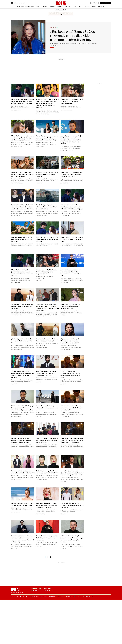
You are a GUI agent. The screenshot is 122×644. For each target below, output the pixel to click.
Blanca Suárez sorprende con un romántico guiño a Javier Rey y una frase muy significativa (22, 138)
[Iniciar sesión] (20, 3)
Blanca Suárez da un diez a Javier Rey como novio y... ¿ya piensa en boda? (72, 239)
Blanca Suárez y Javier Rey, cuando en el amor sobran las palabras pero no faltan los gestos (72, 207)
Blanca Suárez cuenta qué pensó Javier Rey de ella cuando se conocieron (47, 538)
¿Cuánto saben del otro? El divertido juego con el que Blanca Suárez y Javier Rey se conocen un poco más (23, 374)
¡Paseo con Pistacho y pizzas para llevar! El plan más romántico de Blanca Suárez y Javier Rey (72, 440)
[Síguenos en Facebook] (15, 597)
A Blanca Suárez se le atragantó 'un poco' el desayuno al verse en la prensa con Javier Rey (47, 505)
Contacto (47, 589)
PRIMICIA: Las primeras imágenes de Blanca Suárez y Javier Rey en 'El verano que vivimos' (70, 374)
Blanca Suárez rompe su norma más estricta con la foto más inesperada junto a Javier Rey (47, 138)
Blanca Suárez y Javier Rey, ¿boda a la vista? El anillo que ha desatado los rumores (72, 101)
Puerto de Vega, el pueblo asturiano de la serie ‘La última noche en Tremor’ (46, 207)
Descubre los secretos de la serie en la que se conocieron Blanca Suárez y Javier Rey (47, 440)
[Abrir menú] (12, 3)
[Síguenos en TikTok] (21, 597)
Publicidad (35, 591)
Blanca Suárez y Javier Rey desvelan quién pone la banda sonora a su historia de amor (21, 440)
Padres (94, 7)
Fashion (38, 7)
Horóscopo (100, 7)
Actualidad (20, 7)
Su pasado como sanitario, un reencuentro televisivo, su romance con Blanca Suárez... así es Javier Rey (23, 539)
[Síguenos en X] (18, 597)
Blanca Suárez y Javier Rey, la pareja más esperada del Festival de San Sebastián (72, 408)
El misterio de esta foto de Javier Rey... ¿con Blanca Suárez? (47, 340)
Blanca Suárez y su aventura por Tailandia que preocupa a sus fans (23, 504)
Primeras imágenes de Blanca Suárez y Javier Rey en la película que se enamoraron (72, 505)
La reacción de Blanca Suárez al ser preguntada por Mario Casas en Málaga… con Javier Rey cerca (23, 207)
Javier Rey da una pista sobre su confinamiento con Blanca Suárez (47, 472)
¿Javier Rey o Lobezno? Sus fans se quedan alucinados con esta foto (22, 341)
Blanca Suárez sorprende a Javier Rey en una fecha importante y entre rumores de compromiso (23, 101)
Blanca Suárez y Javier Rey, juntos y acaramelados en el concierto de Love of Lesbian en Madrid (22, 273)
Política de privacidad (67, 597)
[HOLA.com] (61, 3)
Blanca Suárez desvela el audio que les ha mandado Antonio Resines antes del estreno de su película (71, 273)
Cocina (52, 7)
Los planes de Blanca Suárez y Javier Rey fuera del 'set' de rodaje (23, 472)
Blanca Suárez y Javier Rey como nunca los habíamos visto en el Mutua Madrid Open (72, 174)
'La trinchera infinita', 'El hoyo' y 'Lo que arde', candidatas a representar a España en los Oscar (23, 408)
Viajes (81, 7)
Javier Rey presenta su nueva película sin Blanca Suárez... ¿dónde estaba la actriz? (46, 373)
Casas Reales (29, 7)
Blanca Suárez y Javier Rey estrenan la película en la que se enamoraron (47, 408)
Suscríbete (106, 3)
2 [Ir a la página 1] (48, 557)
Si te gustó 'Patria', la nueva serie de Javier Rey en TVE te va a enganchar (47, 174)
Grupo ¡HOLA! (48, 591)
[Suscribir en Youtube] (24, 597)
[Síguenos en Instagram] (12, 597)
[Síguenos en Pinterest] (26, 597)
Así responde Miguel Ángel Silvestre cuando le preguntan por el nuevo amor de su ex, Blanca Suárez (72, 539)
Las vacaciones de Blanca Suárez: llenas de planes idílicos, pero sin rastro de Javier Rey (23, 174)
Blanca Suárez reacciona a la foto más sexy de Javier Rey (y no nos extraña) (47, 239)
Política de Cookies (49, 597)
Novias (87, 7)
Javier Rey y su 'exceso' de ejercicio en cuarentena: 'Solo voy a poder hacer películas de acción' (72, 473)
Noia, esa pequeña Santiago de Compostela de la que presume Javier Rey (22, 239)
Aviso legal (35, 597)
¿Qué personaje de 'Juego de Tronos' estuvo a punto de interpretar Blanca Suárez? (70, 341)
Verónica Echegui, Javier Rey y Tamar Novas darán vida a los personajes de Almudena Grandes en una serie (47, 307)
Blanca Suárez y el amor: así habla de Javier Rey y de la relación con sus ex (70, 306)
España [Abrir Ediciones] (94, 3)
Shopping (68, 7)
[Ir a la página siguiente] (51, 557)
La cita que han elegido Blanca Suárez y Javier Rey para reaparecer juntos (46, 272)
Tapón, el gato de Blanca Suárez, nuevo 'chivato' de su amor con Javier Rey (22, 306)
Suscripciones (36, 589)
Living (75, 7)
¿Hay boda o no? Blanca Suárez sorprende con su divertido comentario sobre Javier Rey (72, 35)
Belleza (45, 7)
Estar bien (59, 7)
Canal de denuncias (86, 597)
